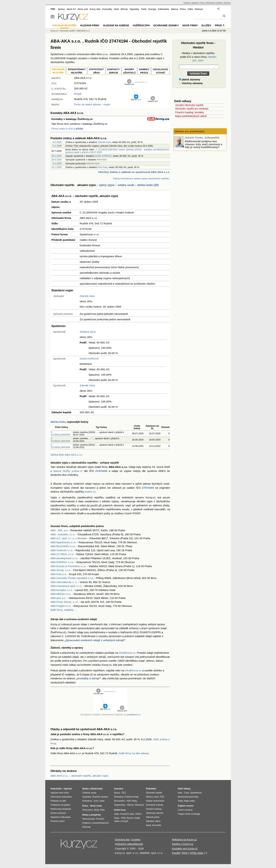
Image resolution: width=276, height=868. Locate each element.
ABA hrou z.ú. (59, 574)
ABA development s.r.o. (64, 558)
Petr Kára (103, 167)
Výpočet (68, 789)
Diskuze (199, 9)
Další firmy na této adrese (134, 753)
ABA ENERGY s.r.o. (62, 562)
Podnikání (151, 789)
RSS (185, 853)
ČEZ (124, 793)
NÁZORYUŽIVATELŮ (129, 71)
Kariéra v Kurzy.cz (183, 844)
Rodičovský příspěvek (61, 809)
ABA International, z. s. (64, 582)
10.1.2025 (57, 167)
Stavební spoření (100, 797)
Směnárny (87, 801)
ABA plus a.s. (58, 598)
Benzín (130, 818)
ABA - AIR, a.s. (59, 530)
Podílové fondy (131, 797)
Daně (149, 825)
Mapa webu (190, 801)
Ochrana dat (122, 839)
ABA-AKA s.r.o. (83, 31)
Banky (86, 789)
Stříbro (138, 814)
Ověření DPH (141, 25)
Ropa (117, 818)
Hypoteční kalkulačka (61, 817)
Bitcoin (124, 9)
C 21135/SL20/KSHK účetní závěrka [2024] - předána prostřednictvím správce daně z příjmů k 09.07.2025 (117, 151)
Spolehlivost (196, 793)
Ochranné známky (166, 25)
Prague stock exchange (189, 814)
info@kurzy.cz (127, 653)
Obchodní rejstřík (67, 31)
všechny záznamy (191, 83)
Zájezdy (195, 3)
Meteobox (211, 3)
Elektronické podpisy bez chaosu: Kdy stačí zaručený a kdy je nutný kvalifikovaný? (204, 144)
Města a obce (152, 797)
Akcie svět (83, 9)
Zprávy (61, 9)
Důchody (87, 827)
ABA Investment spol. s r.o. (66, 586)
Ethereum (140, 805)
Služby (206, 25)
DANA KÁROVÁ (103, 156)
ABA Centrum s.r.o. (62, 550)
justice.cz (90, 492)
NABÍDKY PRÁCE (144, 71)
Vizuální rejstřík (65, 25)
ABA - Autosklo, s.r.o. (63, 534)
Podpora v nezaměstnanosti (96, 823)
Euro (96, 801)
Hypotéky (134, 9)
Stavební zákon (153, 821)
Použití (176, 853)
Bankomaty (97, 789)
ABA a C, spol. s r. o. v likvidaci (69, 538)
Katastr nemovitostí (155, 801)
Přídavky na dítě (58, 801)
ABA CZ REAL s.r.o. (62, 554)
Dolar (102, 801)
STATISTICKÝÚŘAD (96, 71)
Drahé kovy (120, 810)
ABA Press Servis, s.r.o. (65, 602)
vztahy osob (126, 185)
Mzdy (97, 810)
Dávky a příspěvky (92, 815)
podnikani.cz (134, 715)
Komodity (107, 9)
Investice (119, 789)
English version (186, 806)
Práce (183, 9)
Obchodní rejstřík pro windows (192, 109)
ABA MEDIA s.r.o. (61, 594)
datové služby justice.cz (68, 471)
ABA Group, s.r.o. (61, 570)
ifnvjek (78, 94)
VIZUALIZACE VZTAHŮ (160, 71)
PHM (124, 818)
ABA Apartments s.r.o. (63, 542)
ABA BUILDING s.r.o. (63, 546)
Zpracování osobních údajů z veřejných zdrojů (95, 640)
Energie (152, 9)
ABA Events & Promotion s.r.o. (69, 566)
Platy (102, 810)
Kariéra (187, 3)
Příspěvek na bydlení (60, 805)
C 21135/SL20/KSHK (61, 433)
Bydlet (220, 3)
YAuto (202, 3)
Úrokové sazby (89, 793)
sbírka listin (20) (148, 185)
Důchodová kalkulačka (61, 797)
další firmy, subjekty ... (64, 610)
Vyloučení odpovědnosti (129, 844)
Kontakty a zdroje (88, 678)
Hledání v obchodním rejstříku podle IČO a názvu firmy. (198, 57)
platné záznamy (190, 80)
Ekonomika (119, 801)
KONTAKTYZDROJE (113, 71)
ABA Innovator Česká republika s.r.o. (72, 578)
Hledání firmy (90, 25)
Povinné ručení (58, 821)
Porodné (100, 819)
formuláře (157, 825)
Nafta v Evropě (121, 821)
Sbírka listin (58, 422)
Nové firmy (190, 25)
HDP (129, 801)
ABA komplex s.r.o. (62, 590)
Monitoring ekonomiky (188, 797)
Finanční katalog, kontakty (190, 112)
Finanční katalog (154, 809)
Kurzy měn (95, 9)
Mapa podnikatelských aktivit (191, 116)
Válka (190, 9)
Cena (187, 793)
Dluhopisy (119, 797)
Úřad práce (88, 810)
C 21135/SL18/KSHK (61, 446)
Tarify (144, 9)
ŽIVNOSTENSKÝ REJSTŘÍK (77, 71)
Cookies (136, 839)
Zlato (116, 9)
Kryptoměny (120, 805)
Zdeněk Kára (104, 142)
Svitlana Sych (88, 332)
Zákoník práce (153, 817)
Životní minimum (58, 813)
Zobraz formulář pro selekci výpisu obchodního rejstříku (141, 179)
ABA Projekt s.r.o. (61, 606)
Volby (180, 801)
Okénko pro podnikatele (190, 131)
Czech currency (185, 810)
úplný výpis (107, 185)
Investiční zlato (127, 814)
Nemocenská (89, 819)
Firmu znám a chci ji (67, 129)
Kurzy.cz (54, 31)
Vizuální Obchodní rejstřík (189, 105)
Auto (180, 793)
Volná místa (96, 806)
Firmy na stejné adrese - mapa (92, 104)
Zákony (175, 9)
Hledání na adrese (116, 25)
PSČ (162, 797)
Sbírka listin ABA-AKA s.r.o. (67, 455)
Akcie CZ (71, 9)
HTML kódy (197, 853)
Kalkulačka (163, 9)
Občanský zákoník (155, 813)
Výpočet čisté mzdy (60, 793)
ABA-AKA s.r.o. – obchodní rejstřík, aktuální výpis (80, 776)
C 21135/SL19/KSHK (61, 440)
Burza (117, 793)
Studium (227, 3)
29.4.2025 (57, 156)
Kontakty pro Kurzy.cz (185, 848)
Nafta (137, 818)
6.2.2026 (57, 142)
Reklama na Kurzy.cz (184, 839)
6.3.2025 (57, 164)
